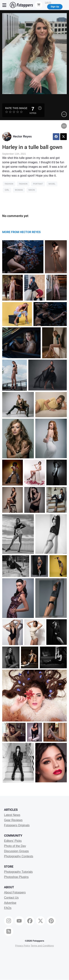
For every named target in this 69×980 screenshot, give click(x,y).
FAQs (8, 908)
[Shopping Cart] (39, 5)
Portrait (38, 184)
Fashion (9, 184)
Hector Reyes (22, 136)
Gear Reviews (13, 820)
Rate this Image (16, 108)
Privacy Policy (23, 946)
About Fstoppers (15, 892)
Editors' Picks (13, 841)
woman (19, 190)
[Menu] (4, 5)
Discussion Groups (16, 851)
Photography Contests (19, 856)
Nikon (32, 190)
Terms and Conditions (42, 946)
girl (7, 190)
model (52, 184)
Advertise (10, 903)
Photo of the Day (15, 846)
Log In (48, 2)
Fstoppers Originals (17, 825)
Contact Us (11, 898)
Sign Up (55, 7)
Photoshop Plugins (16, 877)
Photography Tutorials (18, 872)
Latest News (12, 815)
